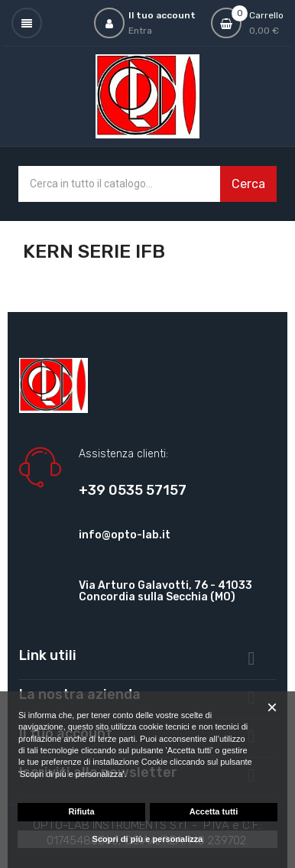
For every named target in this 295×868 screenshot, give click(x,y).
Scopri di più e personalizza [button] (148, 839)
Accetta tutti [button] (214, 811)
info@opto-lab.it (125, 535)
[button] (272, 707)
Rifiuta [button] (81, 811)
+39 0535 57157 (133, 490)
